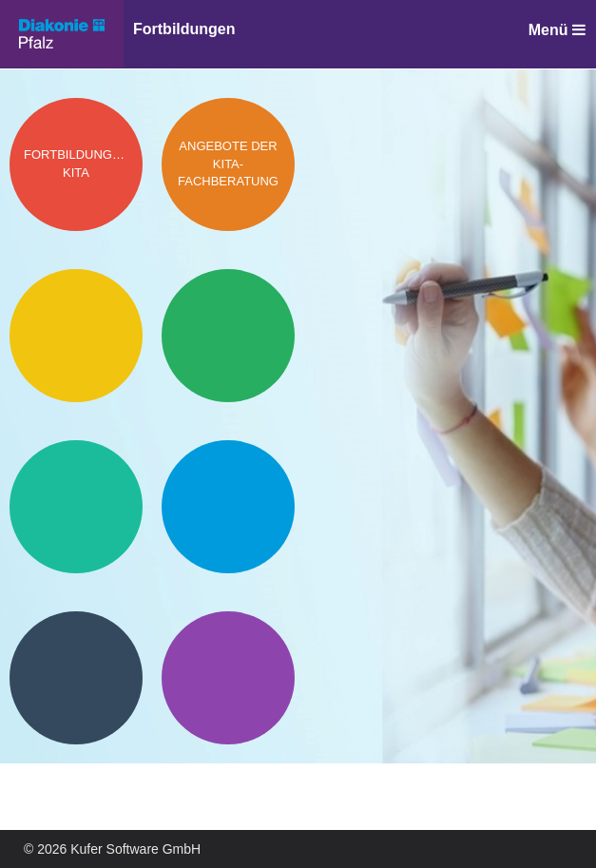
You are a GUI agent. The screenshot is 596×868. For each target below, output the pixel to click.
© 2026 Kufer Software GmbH (112, 849)
